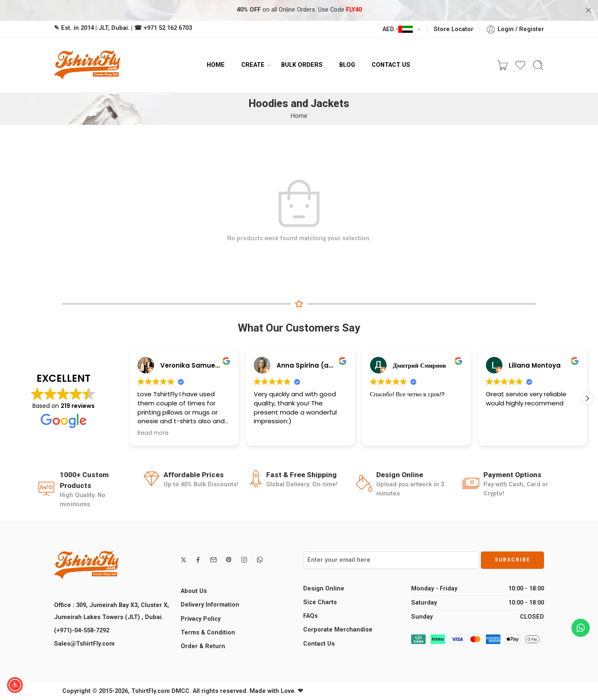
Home (299, 116)
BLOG (347, 65)
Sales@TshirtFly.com (84, 644)
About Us (194, 591)
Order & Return (203, 646)
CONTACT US (391, 65)
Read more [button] (153, 433)
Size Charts (320, 602)
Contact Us (319, 644)
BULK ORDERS (302, 65)
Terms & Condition (208, 633)
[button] (587, 398)
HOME (216, 65)
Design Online (324, 589)
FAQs (310, 616)
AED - (398, 29)
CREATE (253, 65)
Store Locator (453, 29)
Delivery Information (210, 605)
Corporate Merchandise (338, 630)
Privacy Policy (201, 619)
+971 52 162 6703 (168, 28)
